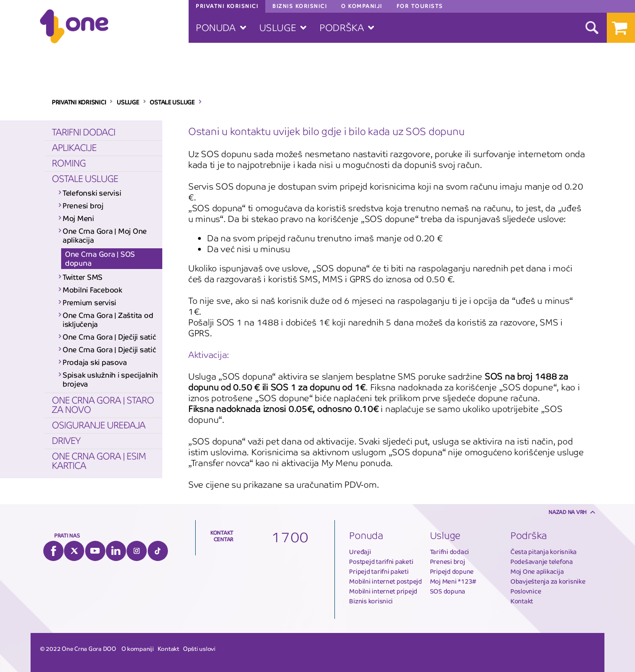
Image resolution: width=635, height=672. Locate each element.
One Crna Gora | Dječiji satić (109, 337)
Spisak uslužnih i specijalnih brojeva (110, 379)
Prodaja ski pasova (95, 362)
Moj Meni (78, 218)
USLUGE (128, 103)
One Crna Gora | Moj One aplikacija (105, 236)
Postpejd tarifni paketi (381, 562)
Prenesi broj (83, 206)
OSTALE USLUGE (172, 103)
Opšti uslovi (199, 649)
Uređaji (360, 552)
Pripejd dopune (452, 572)
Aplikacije (74, 148)
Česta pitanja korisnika (544, 552)
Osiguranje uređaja (99, 425)
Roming (69, 163)
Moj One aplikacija (537, 572)
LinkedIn (116, 551)
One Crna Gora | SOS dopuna (100, 259)
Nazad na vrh (568, 512)
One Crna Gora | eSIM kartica (99, 461)
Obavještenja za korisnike (548, 581)
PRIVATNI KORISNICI (79, 103)
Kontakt (522, 601)
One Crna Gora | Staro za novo (103, 405)
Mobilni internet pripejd (383, 591)
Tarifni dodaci (83, 132)
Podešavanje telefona (542, 562)
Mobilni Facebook (92, 290)
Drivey (66, 441)
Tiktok (158, 551)
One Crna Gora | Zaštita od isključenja (108, 320)
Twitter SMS (83, 277)
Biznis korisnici (371, 601)
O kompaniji (138, 649)
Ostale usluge (85, 179)
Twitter (74, 551)
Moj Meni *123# (453, 581)
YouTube (95, 551)
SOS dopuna (448, 591)
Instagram (137, 551)
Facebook (53, 551)
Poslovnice (526, 591)
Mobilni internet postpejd (385, 581)
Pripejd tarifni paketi (379, 572)
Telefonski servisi (92, 193)
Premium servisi (89, 303)
